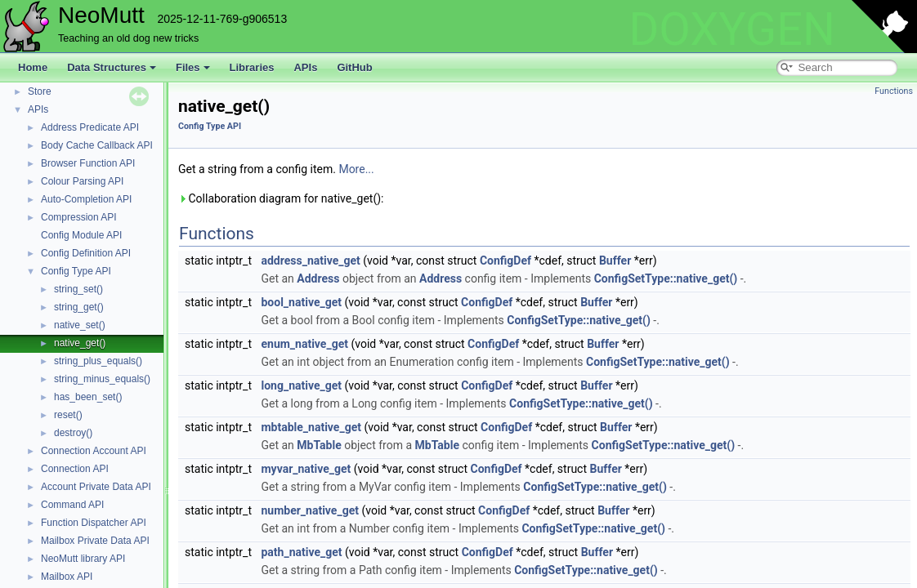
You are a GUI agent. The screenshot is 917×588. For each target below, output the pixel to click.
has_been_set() (88, 397)
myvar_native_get (306, 469)
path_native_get (301, 552)
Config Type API (76, 271)
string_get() (79, 307)
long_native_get (301, 385)
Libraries (252, 67)
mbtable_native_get (311, 427)
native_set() (80, 325)
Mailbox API (67, 577)
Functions (894, 91)
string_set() (78, 289)
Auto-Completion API (86, 199)
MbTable (319, 445)
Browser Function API (88, 163)
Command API (72, 505)
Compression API (79, 217)
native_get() (80, 343)
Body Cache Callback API (97, 145)
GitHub (354, 67)
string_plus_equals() (98, 361)
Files (193, 67)
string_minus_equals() (102, 379)
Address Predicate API (90, 127)
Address (318, 278)
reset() (68, 415)
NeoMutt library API (83, 559)
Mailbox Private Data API (95, 541)
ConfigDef (505, 261)
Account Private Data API (96, 487)
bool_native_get (301, 302)
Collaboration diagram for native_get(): (281, 198)
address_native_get (310, 261)
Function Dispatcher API (94, 523)
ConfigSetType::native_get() (666, 278)
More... (356, 169)
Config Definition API (86, 253)
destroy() (73, 433)
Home (33, 67)
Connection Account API (94, 451)
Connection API (75, 469)
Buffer (615, 261)
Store (40, 91)
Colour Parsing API (82, 181)
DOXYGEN (732, 29)
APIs (305, 67)
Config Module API (81, 235)
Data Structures (112, 67)
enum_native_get (304, 344)
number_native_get (309, 510)
